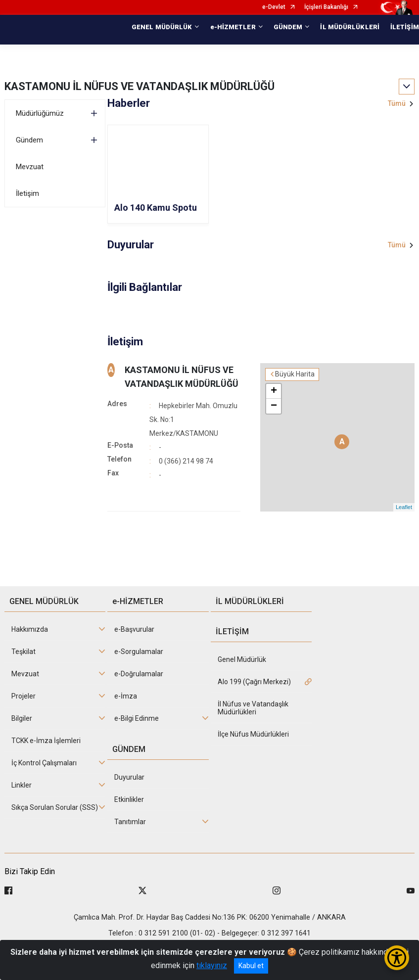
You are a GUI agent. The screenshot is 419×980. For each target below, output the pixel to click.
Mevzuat (30, 167)
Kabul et (251, 966)
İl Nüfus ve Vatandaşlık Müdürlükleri (253, 708)
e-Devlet (274, 7)
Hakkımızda (30, 629)
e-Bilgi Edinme (137, 718)
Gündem (29, 140)
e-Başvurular (134, 629)
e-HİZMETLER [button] (233, 27)
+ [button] (274, 391)
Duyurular (129, 777)
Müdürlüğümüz (40, 113)
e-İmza (126, 696)
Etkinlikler (129, 799)
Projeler (23, 696)
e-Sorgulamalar (139, 652)
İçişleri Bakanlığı (326, 7)
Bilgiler (22, 718)
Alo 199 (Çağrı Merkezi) (254, 682)
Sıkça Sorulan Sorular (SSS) (55, 807)
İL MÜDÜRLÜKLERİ (350, 27)
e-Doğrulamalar (139, 674)
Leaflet (404, 507)
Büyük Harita (295, 374)
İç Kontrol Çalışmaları (44, 763)
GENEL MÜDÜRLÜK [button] (162, 27)
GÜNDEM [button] (288, 27)
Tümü (397, 103)
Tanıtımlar (130, 822)
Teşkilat (23, 652)
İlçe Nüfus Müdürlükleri (253, 734)
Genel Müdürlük (242, 659)
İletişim (27, 193)
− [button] (274, 406)
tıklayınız (212, 965)
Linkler (22, 785)
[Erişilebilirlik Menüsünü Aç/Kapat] (397, 958)
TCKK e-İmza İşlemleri (46, 741)
